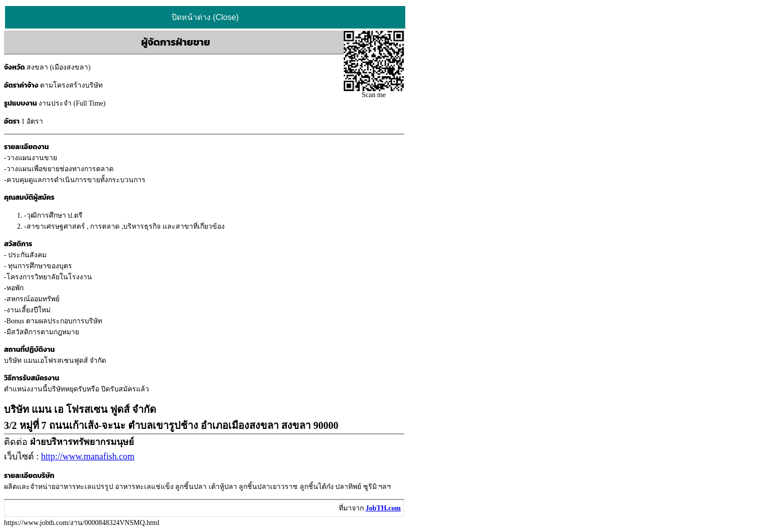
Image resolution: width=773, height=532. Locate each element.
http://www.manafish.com (88, 456)
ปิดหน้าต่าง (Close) (205, 17)
